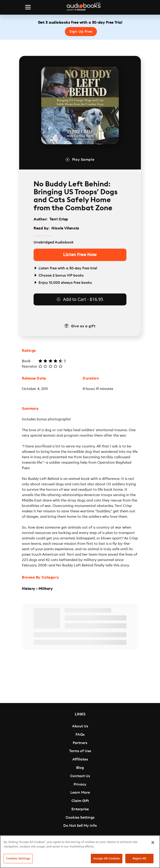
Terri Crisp (59, 219)
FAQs (80, 735)
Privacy (80, 784)
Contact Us (80, 776)
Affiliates (80, 759)
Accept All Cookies (107, 858)
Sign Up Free (81, 32)
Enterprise (80, 809)
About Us (80, 726)
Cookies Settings (80, 818)
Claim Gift (80, 801)
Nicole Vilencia (65, 228)
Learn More (80, 792)
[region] (80, 852)
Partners (80, 743)
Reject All (139, 858)
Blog (80, 768)
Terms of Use (80, 751)
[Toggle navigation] (28, 7)
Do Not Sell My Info (80, 826)
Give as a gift (83, 326)
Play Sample (83, 160)
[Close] (153, 843)
